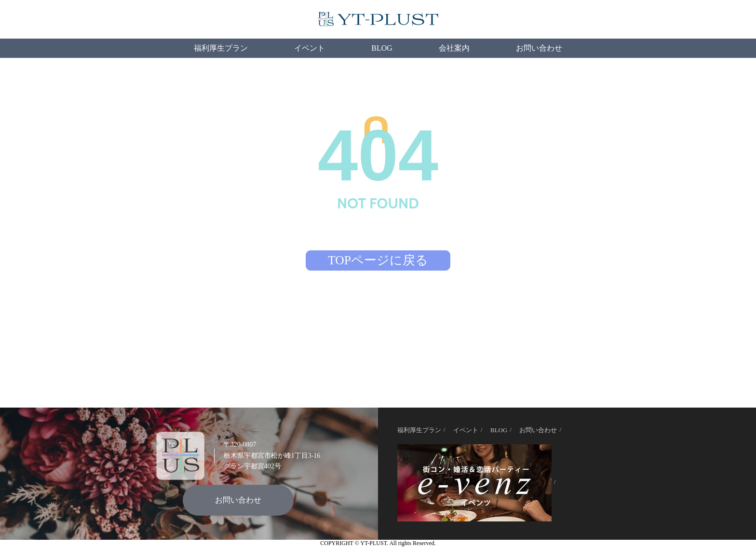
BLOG (382, 48)
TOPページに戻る (378, 260)
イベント (310, 48)
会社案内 (454, 48)
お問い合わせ (539, 48)
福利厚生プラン (221, 48)
